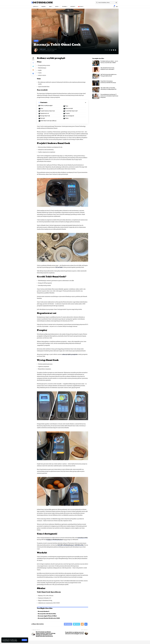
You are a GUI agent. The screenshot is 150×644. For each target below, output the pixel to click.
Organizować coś (44, 113)
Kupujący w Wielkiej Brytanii (55, 540)
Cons (42, 108)
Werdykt (43, 118)
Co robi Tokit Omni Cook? (71, 111)
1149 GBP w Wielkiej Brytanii (66, 545)
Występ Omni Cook (45, 116)
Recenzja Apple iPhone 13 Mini (47, 616)
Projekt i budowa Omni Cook (47, 111)
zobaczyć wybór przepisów (70, 354)
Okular (67, 118)
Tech (36, 41)
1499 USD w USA (79, 545)
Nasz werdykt (69, 108)
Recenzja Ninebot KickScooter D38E (49, 618)
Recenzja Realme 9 (44, 611)
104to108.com (42, 3)
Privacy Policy (6, 641)
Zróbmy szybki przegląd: (46, 106)
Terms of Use (14, 641)
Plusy (67, 106)
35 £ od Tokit (59, 267)
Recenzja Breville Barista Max (47, 614)
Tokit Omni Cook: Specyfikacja (48, 121)
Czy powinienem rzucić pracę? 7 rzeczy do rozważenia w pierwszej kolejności (109, 95)
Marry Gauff (43, 49)
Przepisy (67, 113)
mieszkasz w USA (83, 538)
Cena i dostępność (69, 116)
